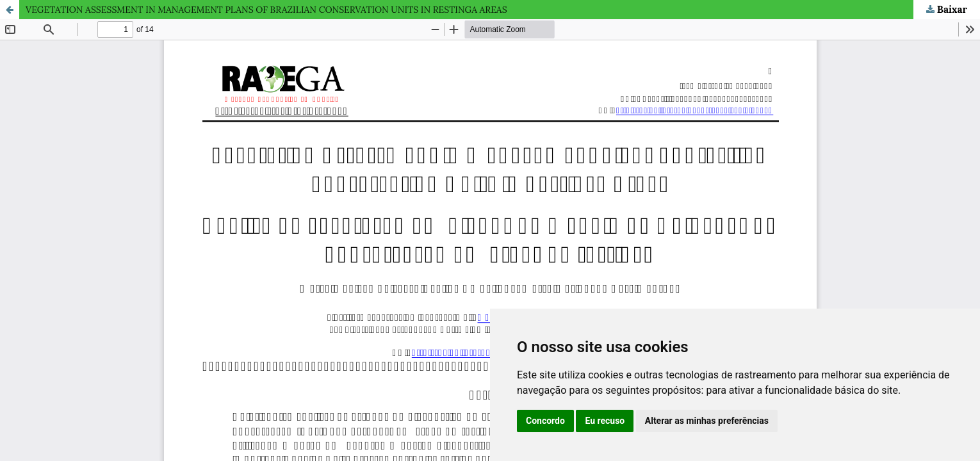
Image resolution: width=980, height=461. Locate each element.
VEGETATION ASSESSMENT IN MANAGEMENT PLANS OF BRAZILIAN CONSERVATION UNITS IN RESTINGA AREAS (266, 10)
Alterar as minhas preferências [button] (707, 421)
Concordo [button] (545, 421)
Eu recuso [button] (605, 421)
